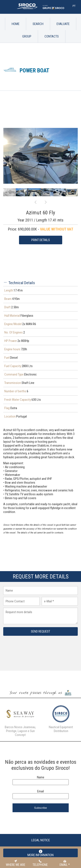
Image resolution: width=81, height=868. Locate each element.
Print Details (41, 221)
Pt (74, 6)
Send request (40, 612)
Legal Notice (41, 821)
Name (41, 758)
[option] (40, 136)
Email (40, 772)
